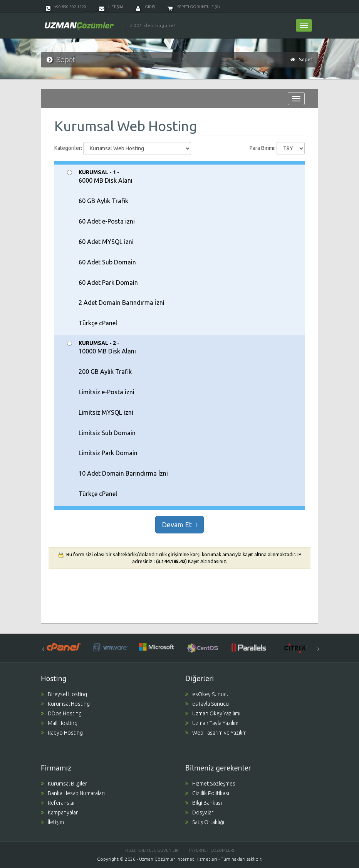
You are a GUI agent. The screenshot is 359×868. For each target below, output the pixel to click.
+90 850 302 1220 (66, 7)
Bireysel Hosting (64, 694)
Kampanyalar (59, 812)
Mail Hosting (59, 723)
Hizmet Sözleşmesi (211, 784)
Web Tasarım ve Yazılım (216, 733)
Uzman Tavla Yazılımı (212, 723)
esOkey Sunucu (207, 694)
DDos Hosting (61, 713)
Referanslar (58, 803)
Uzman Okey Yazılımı (213, 713)
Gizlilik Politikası (207, 793)
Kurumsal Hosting (65, 704)
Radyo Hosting (62, 733)
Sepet (306, 59)
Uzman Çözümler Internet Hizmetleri (178, 859)
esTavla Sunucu (207, 704)
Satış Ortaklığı (205, 822)
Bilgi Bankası (204, 803)
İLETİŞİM (111, 7)
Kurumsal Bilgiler (64, 784)
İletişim (52, 822)
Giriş (145, 7)
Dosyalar (199, 812)
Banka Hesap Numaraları (73, 793)
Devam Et (180, 525)
